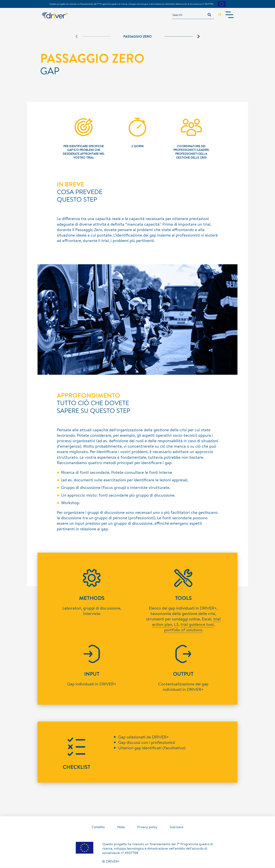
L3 (176, 624)
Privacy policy (147, 827)
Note (121, 827)
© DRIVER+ (111, 862)
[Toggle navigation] (229, 15)
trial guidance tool (197, 624)
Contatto (98, 827)
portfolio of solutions (183, 630)
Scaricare (177, 827)
